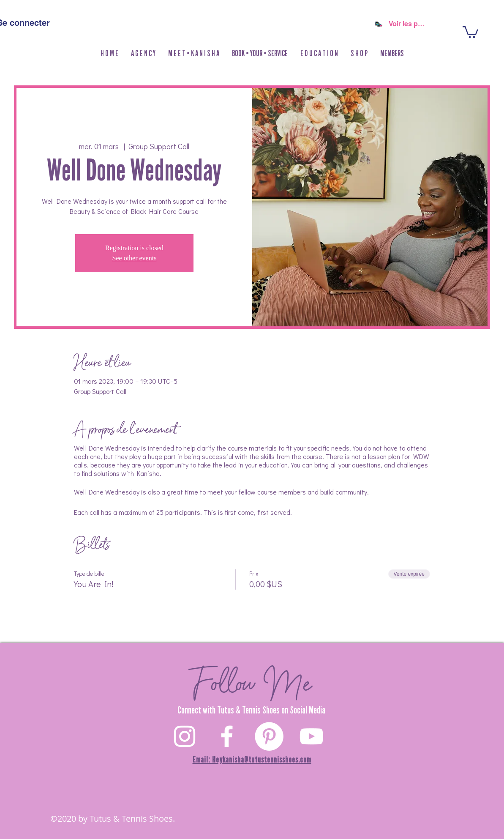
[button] (359, 53)
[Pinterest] (269, 736)
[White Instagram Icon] (185, 736)
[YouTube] (311, 736)
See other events (135, 258)
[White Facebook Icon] (227, 736)
